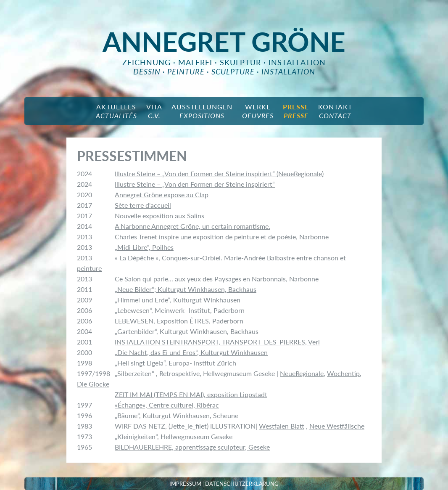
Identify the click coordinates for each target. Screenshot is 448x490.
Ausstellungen (202, 111)
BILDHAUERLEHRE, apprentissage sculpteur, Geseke (192, 447)
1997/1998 (94, 373)
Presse (296, 111)
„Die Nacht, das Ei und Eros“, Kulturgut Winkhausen (191, 352)
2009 (84, 300)
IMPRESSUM (185, 484)
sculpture (233, 72)
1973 (84, 436)
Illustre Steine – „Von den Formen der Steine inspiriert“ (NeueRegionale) (219, 173)
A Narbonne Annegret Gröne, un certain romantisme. (192, 226)
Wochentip (343, 373)
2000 (84, 352)
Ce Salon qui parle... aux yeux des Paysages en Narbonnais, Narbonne (217, 279)
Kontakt (335, 111)
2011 (84, 289)
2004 (84, 331)
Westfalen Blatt (282, 426)
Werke (258, 111)
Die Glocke (93, 384)
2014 (84, 226)
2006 (84, 310)
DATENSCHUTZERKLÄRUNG (242, 484)
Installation (297, 62)
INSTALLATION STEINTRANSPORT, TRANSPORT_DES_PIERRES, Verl (217, 342)
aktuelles (116, 111)
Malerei (195, 62)
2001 (84, 342)
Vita (154, 111)
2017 (84, 205)
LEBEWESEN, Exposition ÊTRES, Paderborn (179, 321)
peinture (186, 72)
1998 (84, 363)
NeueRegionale (302, 373)
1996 (84, 415)
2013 (84, 237)
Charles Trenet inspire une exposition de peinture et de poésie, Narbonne (222, 237)
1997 (84, 405)
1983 (84, 426)
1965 (84, 447)
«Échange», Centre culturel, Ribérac (167, 405)
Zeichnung (146, 62)
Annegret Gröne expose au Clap (162, 195)
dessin (147, 72)
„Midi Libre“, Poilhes (144, 247)
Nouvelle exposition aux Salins (159, 216)
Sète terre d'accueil (143, 205)
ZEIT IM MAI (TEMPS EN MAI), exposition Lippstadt (191, 394)
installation (288, 72)
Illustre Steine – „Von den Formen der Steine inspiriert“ (195, 184)
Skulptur (240, 62)
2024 (84, 173)
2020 (84, 195)
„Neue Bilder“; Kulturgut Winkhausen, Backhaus (186, 289)
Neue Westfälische (337, 426)
